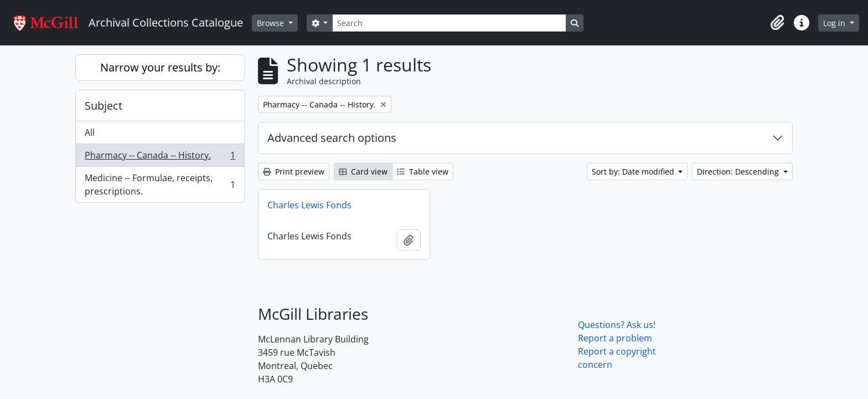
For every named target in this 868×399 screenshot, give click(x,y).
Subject (104, 106)
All (90, 132)
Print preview (294, 172)
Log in (835, 23)
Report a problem (615, 338)
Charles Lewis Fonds (309, 205)
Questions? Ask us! (617, 325)
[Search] (449, 23)
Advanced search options (332, 138)
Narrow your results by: (160, 67)
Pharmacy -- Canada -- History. (160, 158)
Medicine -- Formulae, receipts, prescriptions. (160, 185)
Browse (272, 23)
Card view (363, 172)
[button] (777, 23)
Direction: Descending (739, 172)
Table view (423, 172)
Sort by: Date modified (634, 172)
